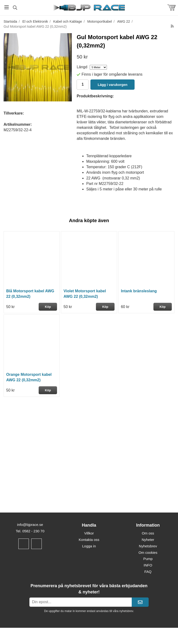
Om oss (148, 533)
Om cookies (148, 552)
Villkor (89, 533)
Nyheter (148, 540)
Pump (148, 559)
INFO (148, 565)
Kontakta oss (89, 540)
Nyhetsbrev (148, 546)
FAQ (148, 572)
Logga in (89, 546)
